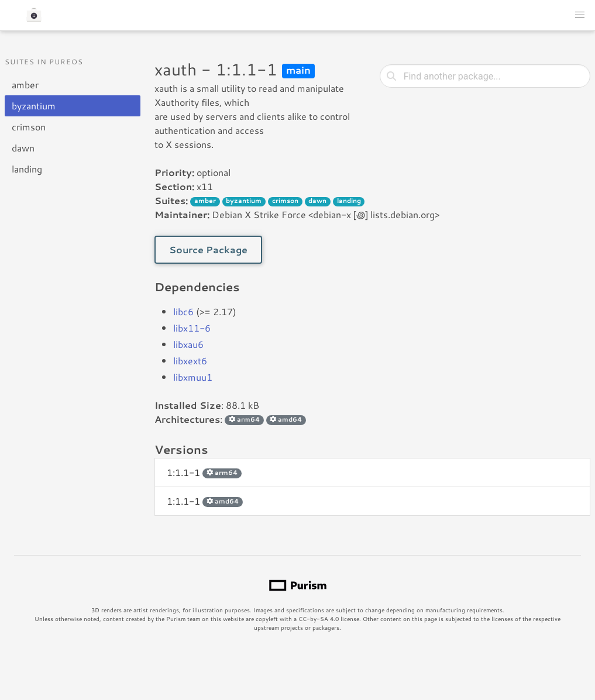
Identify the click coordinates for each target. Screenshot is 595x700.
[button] (580, 15)
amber (25, 85)
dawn (23, 148)
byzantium (34, 106)
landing (27, 169)
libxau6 (188, 344)
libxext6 (190, 361)
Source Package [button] (208, 249)
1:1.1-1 (204, 472)
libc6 (183, 311)
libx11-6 (192, 328)
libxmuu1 (193, 377)
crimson (29, 127)
